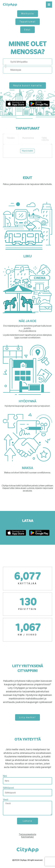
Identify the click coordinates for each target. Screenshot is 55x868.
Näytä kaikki (27, 151)
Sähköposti (8, 788)
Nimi (5, 776)
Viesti (6, 800)
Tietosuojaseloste (27, 834)
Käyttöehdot (27, 837)
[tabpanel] (27, 151)
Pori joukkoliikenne (27, 331)
